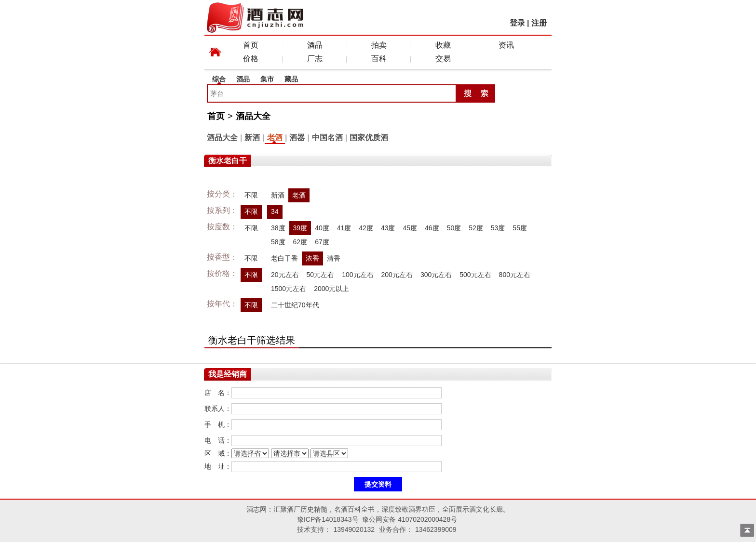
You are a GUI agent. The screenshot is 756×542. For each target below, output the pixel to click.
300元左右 (436, 275)
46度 (432, 228)
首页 (251, 45)
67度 (322, 242)
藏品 (291, 79)
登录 (517, 23)
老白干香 (284, 258)
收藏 (443, 45)
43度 (388, 228)
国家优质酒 (369, 138)
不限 (251, 195)
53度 (498, 228)
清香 (334, 258)
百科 (379, 59)
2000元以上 (331, 289)
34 (275, 212)
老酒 (275, 138)
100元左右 (358, 275)
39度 (300, 228)
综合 (219, 79)
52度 (476, 228)
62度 (300, 242)
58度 (278, 242)
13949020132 (354, 529)
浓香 (312, 258)
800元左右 (515, 275)
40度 (322, 228)
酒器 (297, 138)
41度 (344, 228)
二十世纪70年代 (295, 305)
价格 (251, 59)
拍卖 (379, 45)
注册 (539, 23)
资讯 (506, 45)
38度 (278, 228)
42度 (366, 228)
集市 (267, 79)
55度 (520, 228)
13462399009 (436, 529)
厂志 (315, 59)
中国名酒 (327, 138)
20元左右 (285, 275)
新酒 (252, 138)
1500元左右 (289, 289)
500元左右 (475, 275)
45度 (410, 228)
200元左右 (397, 275)
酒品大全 (253, 116)
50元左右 (321, 275)
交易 (443, 59)
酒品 (315, 45)
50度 (454, 228)
